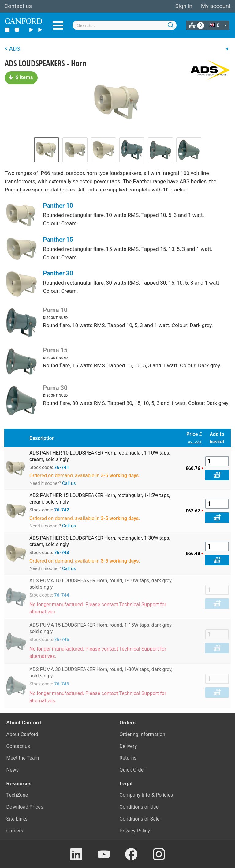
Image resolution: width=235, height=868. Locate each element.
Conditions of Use (139, 807)
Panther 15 (58, 240)
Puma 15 (55, 350)
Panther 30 (58, 273)
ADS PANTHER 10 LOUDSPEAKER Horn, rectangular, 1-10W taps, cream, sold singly (100, 456)
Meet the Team (23, 758)
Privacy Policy (135, 831)
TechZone (17, 795)
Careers (15, 831)
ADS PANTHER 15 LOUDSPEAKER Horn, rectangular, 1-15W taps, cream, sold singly (100, 499)
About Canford (22, 734)
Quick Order (132, 770)
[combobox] (125, 25)
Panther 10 (58, 206)
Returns (128, 758)
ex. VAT (195, 442)
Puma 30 (55, 388)
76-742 (62, 510)
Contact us (18, 6)
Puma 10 (55, 310)
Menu (58, 25)
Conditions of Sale (140, 819)
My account (216, 6)
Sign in (184, 6)
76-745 (62, 640)
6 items (21, 77)
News (13, 770)
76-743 (62, 553)
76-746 (62, 684)
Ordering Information (142, 734)
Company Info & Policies (146, 795)
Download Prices (25, 807)
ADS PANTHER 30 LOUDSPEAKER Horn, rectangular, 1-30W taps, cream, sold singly (100, 541)
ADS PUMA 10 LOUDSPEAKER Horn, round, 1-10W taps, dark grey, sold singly (101, 584)
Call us (69, 483)
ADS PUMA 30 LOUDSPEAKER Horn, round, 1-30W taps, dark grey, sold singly (101, 673)
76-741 (62, 467)
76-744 (62, 595)
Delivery (128, 746)
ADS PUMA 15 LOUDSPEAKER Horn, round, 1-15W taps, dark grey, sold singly (101, 628)
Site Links (17, 819)
